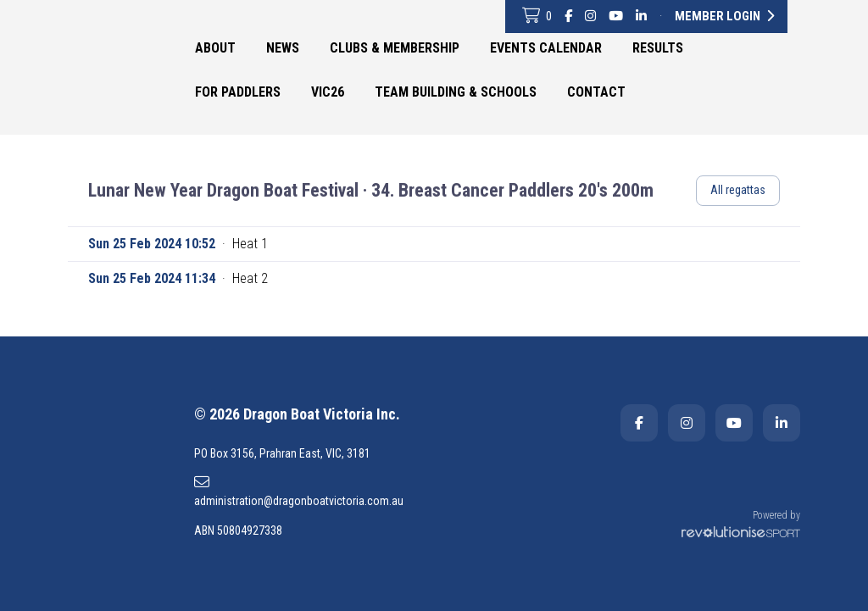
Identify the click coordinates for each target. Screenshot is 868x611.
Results (658, 48)
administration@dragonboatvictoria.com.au (299, 491)
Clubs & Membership (395, 48)
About (215, 48)
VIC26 (328, 92)
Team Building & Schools (456, 92)
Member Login (724, 16)
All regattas (738, 190)
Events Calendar (546, 48)
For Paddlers (238, 92)
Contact (596, 92)
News (283, 48)
